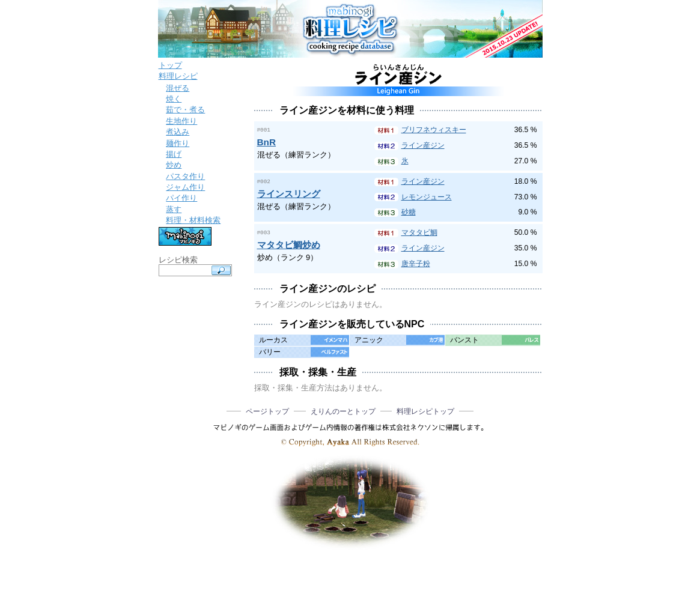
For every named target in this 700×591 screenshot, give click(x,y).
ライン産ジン (423, 145)
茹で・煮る (185, 110)
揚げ (174, 154)
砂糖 (409, 212)
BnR (267, 141)
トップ (170, 65)
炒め (174, 165)
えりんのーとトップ (343, 411)
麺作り (178, 143)
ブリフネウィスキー (434, 130)
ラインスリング (289, 193)
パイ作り (181, 198)
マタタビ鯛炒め (289, 244)
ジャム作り (185, 187)
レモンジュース (427, 197)
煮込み (178, 132)
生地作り (181, 121)
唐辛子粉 (416, 264)
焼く (174, 99)
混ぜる (178, 88)
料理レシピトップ (425, 411)
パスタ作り (185, 176)
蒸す (174, 209)
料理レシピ (178, 76)
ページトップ (267, 411)
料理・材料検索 (193, 220)
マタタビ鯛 (419, 232)
